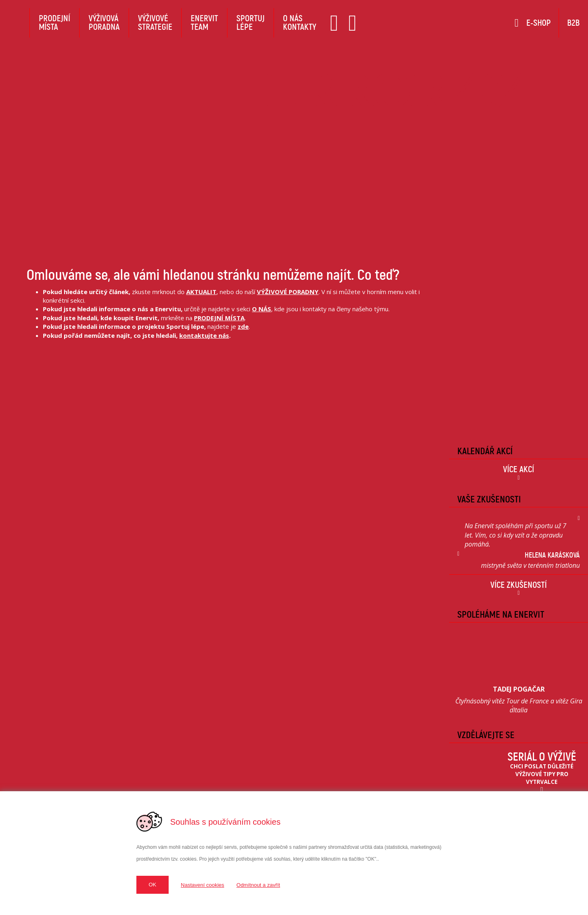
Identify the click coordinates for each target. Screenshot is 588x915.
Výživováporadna (104, 22)
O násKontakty (300, 22)
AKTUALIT (201, 292)
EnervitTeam (204, 22)
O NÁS (262, 309)
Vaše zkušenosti (489, 499)
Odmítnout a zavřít (258, 885)
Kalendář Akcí (485, 451)
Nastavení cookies (203, 885)
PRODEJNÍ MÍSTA (219, 318)
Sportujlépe (251, 22)
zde (243, 326)
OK (153, 885)
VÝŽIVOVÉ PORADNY (288, 292)
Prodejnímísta (55, 22)
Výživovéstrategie (155, 22)
